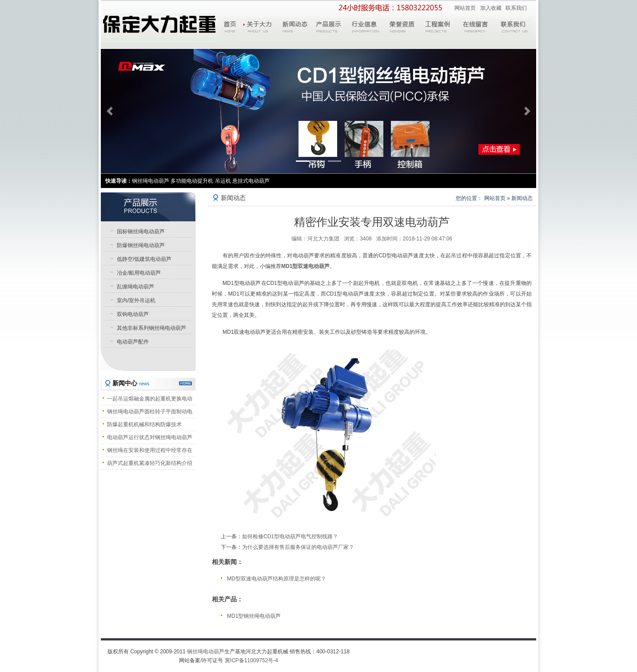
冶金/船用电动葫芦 (139, 273)
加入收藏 (491, 8)
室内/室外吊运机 (136, 300)
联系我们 (516, 8)
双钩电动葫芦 (133, 314)
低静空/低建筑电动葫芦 (144, 259)
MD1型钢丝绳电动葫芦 (254, 616)
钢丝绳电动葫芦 (206, 652)
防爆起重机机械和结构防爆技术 (144, 424)
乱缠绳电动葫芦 (135, 287)
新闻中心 (131, 383)
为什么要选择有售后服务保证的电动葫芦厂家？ (298, 547)
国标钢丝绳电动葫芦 (141, 232)
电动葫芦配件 (133, 342)
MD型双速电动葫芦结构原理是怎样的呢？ (277, 579)
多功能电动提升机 (192, 181)
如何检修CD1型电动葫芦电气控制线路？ (290, 536)
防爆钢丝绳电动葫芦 (141, 245)
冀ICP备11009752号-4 (251, 660)
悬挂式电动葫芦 (251, 181)
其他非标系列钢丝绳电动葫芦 (151, 328)
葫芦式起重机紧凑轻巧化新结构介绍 (150, 463)
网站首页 (465, 8)
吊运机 (223, 181)
